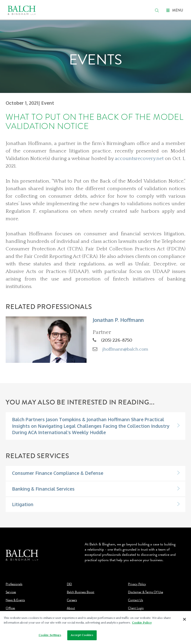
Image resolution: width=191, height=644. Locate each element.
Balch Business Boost (81, 592)
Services (11, 592)
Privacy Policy (137, 584)
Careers (72, 600)
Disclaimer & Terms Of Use (145, 592)
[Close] (184, 619)
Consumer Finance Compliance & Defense (58, 473)
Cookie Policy (142, 623)
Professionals (14, 584)
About (71, 608)
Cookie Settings (50, 635)
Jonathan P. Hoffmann (118, 320)
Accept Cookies (82, 635)
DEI (69, 584)
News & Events (15, 600)
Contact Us (135, 600)
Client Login (136, 608)
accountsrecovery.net (139, 159)
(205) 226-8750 (117, 340)
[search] (157, 10)
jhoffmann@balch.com (125, 349)
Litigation (23, 504)
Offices (10, 608)
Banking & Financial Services (43, 489)
